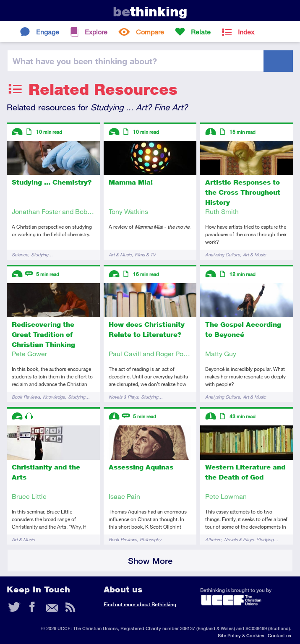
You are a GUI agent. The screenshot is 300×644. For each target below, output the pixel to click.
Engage (48, 32)
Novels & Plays (123, 397)
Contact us (279, 635)
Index (246, 32)
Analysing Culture (223, 254)
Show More (150, 561)
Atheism (213, 539)
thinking (150, 12)
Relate (201, 32)
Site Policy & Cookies (241, 635)
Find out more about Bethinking (140, 604)
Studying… (42, 254)
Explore (96, 32)
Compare (150, 32)
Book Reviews (26, 397)
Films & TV (145, 254)
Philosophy (150, 539)
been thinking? (85, 61)
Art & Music (120, 254)
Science (20, 254)
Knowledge (54, 397)
